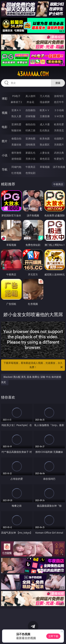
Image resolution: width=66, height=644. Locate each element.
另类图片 (59, 145)
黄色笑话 (45, 159)
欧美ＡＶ (45, 110)
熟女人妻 (16, 116)
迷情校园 (16, 159)
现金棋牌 (45, 102)
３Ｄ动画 (59, 110)
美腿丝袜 (16, 145)
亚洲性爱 (16, 124)
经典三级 (30, 130)
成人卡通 (45, 124)
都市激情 (16, 153)
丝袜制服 (30, 116)
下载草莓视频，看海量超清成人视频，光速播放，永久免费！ (33, 365)
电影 (5, 127)
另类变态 (59, 130)
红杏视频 (16, 173)
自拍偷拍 (30, 110)
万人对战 (45, 96)
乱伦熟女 (45, 130)
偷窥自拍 (16, 138)
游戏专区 (59, 96)
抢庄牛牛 (59, 102)
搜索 (58, 83)
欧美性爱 (59, 124)
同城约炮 (16, 167)
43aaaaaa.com (33, 74)
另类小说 (30, 159)
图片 (5, 141)
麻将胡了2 (16, 102)
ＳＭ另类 (59, 116)
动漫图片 (59, 138)
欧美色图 (45, 138)
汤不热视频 (59, 167)
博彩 (5, 99)
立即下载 (53, 636)
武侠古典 (59, 153)
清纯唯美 (30, 145)
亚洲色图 (30, 138)
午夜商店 (30, 167)
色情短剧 (30, 173)
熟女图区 (45, 145)
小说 (5, 155)
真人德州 (30, 96)
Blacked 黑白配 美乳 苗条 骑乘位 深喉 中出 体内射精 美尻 (31, 380)
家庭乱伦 (30, 153)
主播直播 (45, 116)
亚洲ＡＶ (16, 110)
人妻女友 (45, 153)
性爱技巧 (59, 159)
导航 (5, 169)
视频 (5, 113)
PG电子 (16, 96)
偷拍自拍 (30, 124)
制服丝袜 (16, 130)
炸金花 (30, 102)
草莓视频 (45, 167)
